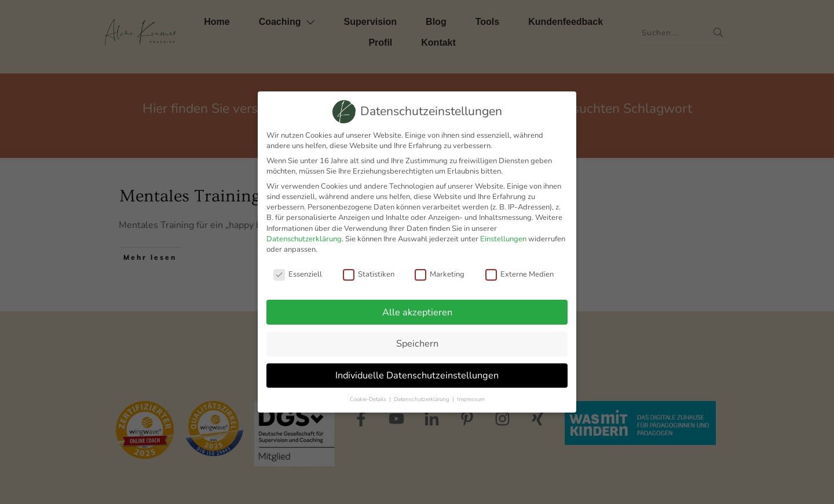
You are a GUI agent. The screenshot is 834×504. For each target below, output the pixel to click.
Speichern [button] (417, 344)
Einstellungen (503, 239)
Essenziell (298, 274)
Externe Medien (520, 274)
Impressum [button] (471, 399)
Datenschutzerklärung (304, 239)
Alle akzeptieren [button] (417, 312)
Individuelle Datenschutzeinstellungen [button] (417, 376)
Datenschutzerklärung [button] (423, 399)
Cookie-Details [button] (369, 399)
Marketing (440, 274)
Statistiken (369, 274)
